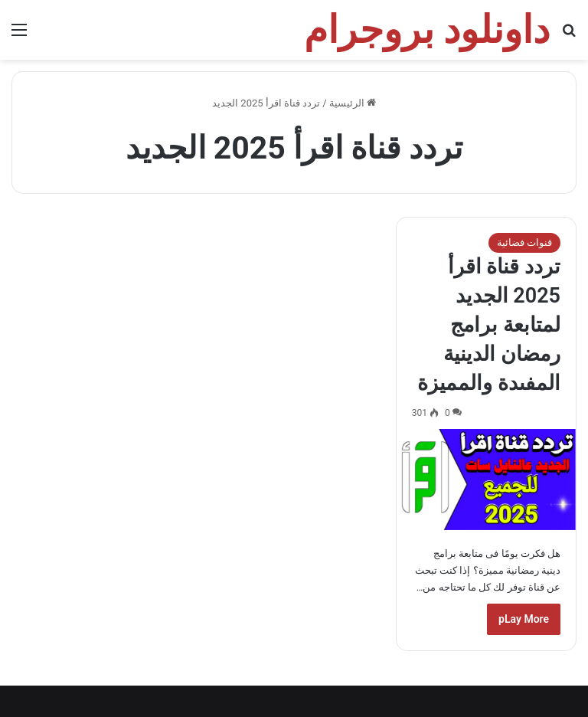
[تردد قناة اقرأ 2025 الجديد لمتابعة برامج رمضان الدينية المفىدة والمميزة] (486, 479)
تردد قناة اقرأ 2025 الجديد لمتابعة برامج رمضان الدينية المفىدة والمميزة (489, 324)
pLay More (524, 619)
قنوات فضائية (524, 242)
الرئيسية (353, 103)
